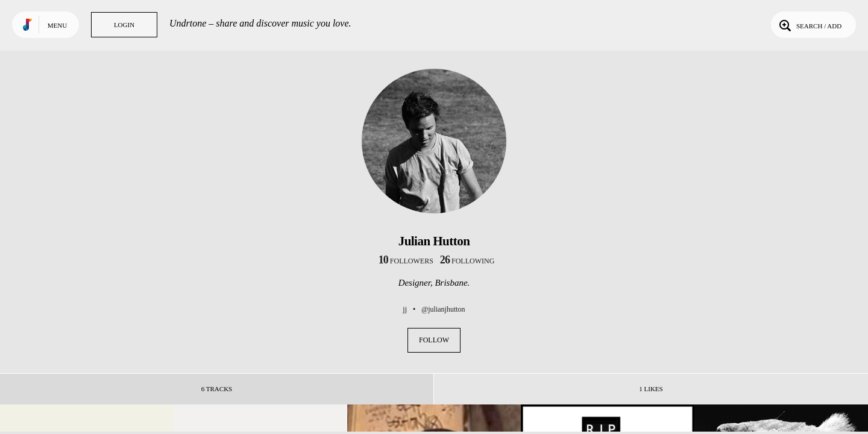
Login (124, 25)
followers (406, 261)
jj (405, 309)
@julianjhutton (443, 309)
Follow (434, 340)
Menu (57, 25)
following (467, 261)
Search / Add (809, 25)
